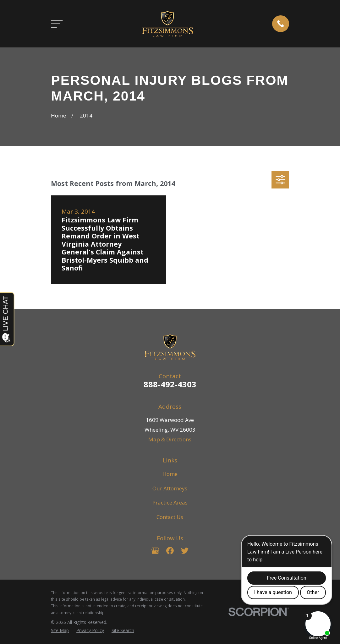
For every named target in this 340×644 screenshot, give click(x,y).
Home (170, 474)
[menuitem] (60, 630)
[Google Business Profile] (155, 551)
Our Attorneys (170, 488)
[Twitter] (185, 551)
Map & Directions (170, 439)
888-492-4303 (170, 384)
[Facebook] (170, 551)
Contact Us (170, 517)
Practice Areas (170, 502)
